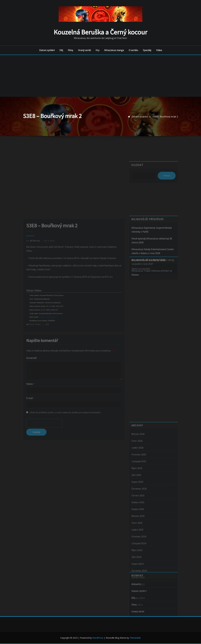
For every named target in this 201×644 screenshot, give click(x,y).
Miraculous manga (114, 50)
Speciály (147, 50)
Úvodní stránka (140, 117)
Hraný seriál (84, 50)
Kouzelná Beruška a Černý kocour (100, 32)
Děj (61, 50)
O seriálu (133, 50)
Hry (97, 50)
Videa (159, 50)
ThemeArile (135, 638)
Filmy (70, 50)
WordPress (98, 638)
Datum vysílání (47, 50)
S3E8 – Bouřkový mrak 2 (165, 117)
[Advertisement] (100, 76)
